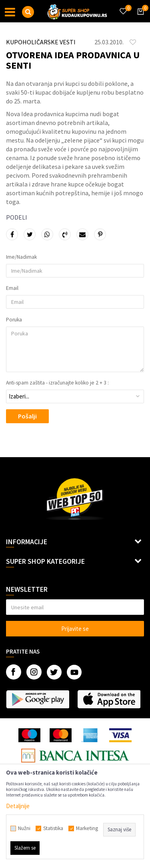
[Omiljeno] (123, 6)
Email (12, 288)
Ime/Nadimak (21, 257)
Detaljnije (18, 806)
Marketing (87, 828)
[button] (28, 12)
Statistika (53, 828)
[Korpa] (139, 19)
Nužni (24, 828)
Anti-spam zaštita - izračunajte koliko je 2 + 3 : (57, 383)
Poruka (14, 320)
